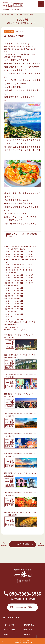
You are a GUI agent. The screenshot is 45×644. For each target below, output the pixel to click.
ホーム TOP (6, 14)
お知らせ (27, 634)
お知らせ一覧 (14, 14)
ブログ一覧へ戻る (22, 544)
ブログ (6, 634)
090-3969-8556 (24, 639)
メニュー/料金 (9, 630)
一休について (9, 625)
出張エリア (28, 630)
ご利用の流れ (29, 625)
